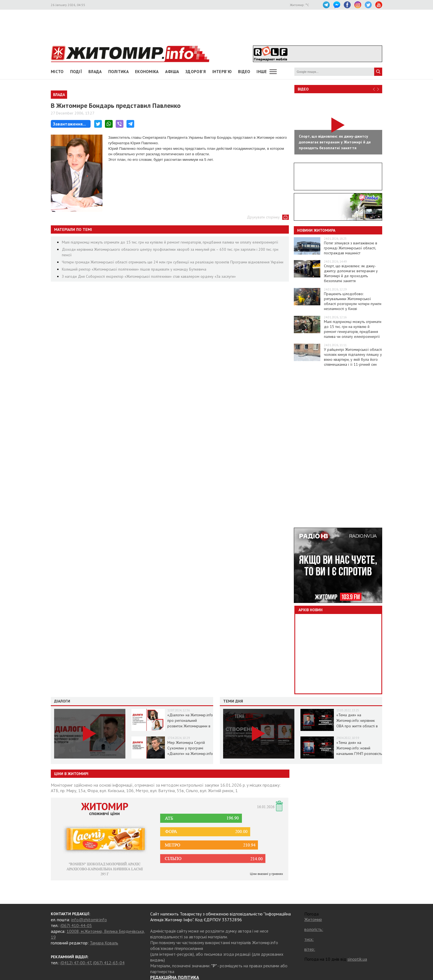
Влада (95, 72)
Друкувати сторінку (263, 217)
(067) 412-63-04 (109, 963)
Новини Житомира (316, 230)
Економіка (147, 72)
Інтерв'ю (222, 72)
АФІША (172, 72)
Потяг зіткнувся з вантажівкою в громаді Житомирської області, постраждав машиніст (351, 248)
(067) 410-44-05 (76, 925)
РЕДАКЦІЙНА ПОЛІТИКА (175, 977)
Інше (262, 72)
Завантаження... (69, 124)
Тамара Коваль (104, 943)
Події (76, 72)
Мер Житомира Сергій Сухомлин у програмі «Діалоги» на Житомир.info (190, 748)
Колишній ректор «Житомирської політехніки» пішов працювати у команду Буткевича (134, 269)
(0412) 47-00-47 (76, 963)
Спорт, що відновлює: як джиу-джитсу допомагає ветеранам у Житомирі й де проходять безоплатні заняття (351, 273)
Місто (57, 72)
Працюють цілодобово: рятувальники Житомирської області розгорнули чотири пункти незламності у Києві (353, 301)
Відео (303, 89)
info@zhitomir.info (89, 920)
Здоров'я (196, 72)
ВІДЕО (244, 72)
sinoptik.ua (357, 959)
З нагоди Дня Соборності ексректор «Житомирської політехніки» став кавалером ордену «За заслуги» (149, 276)
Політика (118, 72)
